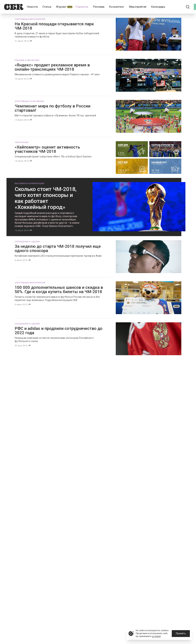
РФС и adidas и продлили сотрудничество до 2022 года (59, 331)
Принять (181, 633)
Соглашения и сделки (27, 242)
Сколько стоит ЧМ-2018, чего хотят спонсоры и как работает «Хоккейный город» (46, 198)
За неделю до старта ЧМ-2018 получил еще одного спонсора (58, 249)
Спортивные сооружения (29, 101)
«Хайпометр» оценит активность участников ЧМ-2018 (47, 149)
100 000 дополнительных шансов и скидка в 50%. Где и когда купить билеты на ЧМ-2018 (59, 290)
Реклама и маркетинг (27, 60)
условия (156, 636)
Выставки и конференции (29, 183)
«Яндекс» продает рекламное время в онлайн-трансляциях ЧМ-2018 (52, 67)
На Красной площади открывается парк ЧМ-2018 (54, 26)
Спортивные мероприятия (30, 19)
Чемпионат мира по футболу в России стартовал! (53, 108)
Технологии (22, 142)
